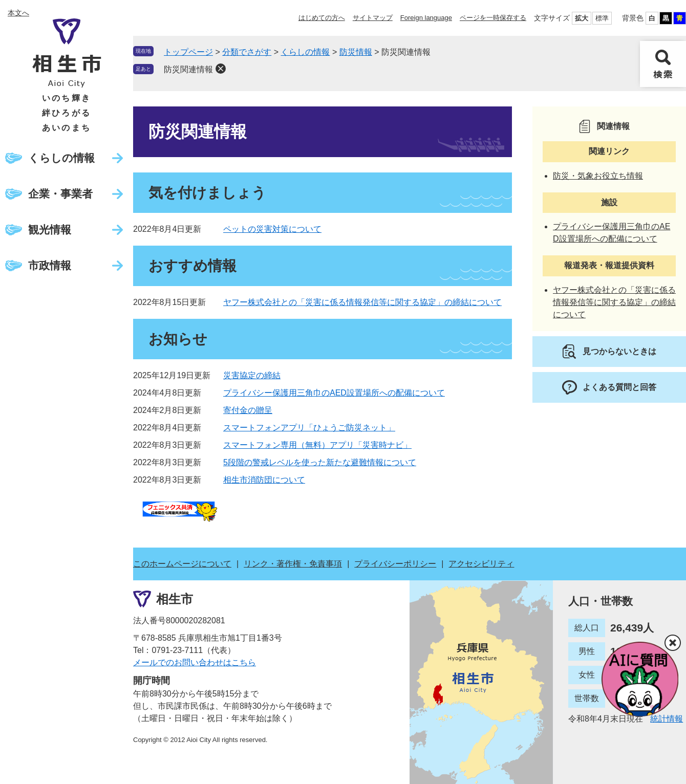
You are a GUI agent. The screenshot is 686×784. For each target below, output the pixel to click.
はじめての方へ (322, 18)
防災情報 (356, 52)
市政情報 (50, 265)
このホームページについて (182, 564)
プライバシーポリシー (395, 564)
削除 (221, 69)
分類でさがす (247, 52)
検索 (663, 64)
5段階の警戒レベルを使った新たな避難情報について (320, 462)
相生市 (175, 599)
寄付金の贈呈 (248, 410)
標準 (602, 18)
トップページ (188, 52)
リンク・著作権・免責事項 (293, 564)
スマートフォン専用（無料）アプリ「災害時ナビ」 (317, 445)
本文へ (18, 13)
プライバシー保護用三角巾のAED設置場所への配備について (334, 393)
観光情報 (50, 230)
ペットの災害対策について (272, 229)
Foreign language (426, 18)
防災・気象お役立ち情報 (598, 176)
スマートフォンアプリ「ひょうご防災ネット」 (309, 428)
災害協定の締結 (252, 375)
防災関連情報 (188, 69)
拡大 (582, 18)
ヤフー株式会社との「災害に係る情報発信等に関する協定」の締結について (362, 302)
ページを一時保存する (493, 18)
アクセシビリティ (481, 564)
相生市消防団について (264, 480)
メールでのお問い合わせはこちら (195, 662)
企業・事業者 (60, 194)
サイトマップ (373, 18)
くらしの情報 (61, 158)
